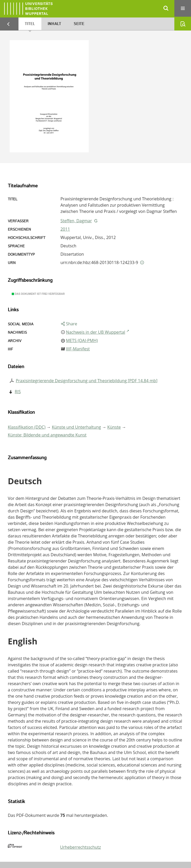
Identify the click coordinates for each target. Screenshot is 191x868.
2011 (65, 229)
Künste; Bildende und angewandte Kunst (47, 435)
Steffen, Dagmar (76, 221)
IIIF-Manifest (78, 349)
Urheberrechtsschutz (81, 847)
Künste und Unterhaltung (76, 427)
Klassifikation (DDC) (27, 427)
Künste (114, 427)
